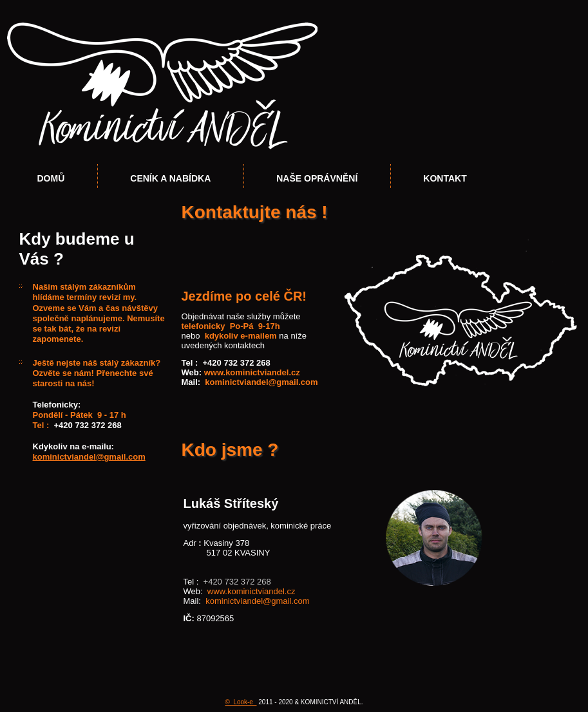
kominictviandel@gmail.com (89, 457)
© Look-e (241, 702)
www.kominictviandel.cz (252, 372)
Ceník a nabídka (170, 178)
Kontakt (445, 178)
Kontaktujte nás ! (255, 212)
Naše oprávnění (317, 178)
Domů (51, 178)
